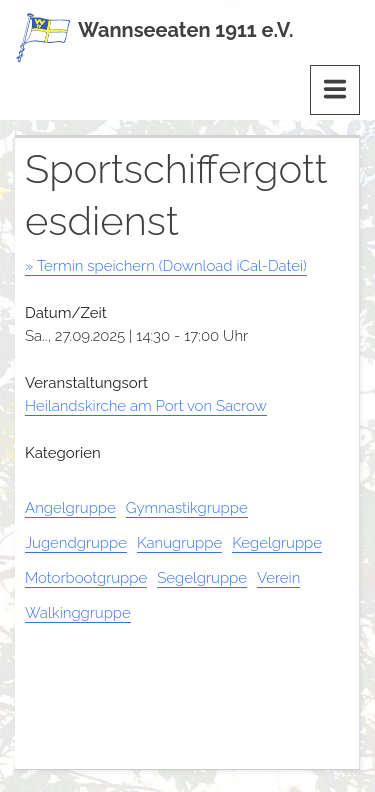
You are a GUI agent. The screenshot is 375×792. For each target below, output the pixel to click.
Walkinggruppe (78, 613)
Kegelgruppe (277, 543)
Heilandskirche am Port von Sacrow (146, 406)
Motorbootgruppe (86, 578)
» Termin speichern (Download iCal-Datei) (166, 266)
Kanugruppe (179, 543)
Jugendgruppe (76, 543)
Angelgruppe (70, 508)
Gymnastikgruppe (187, 508)
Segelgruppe (202, 578)
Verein (278, 578)
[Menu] (335, 90)
